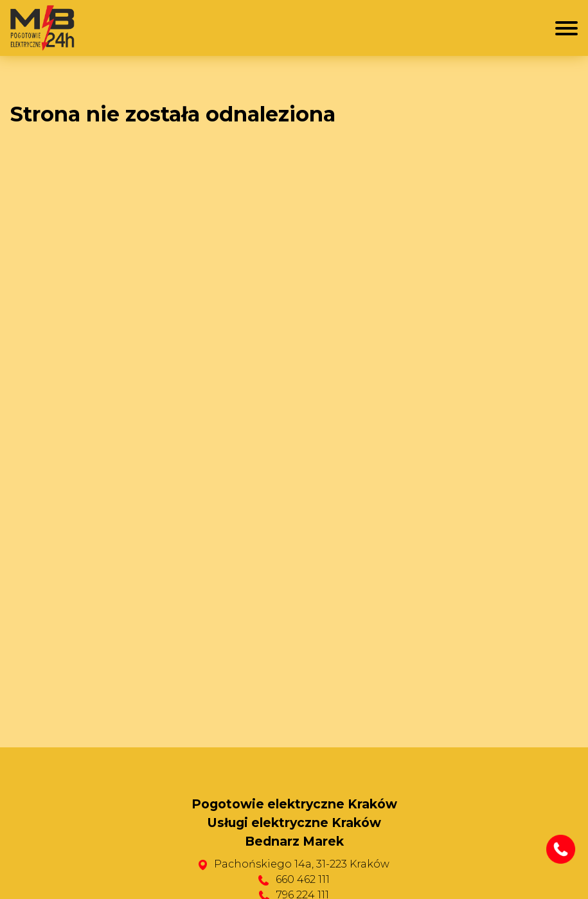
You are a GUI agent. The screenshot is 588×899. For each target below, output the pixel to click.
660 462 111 (303, 879)
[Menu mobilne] (566, 28)
